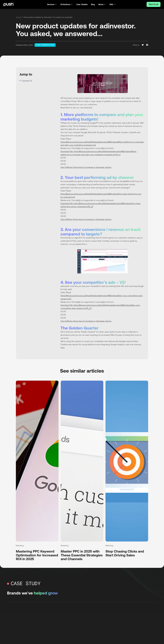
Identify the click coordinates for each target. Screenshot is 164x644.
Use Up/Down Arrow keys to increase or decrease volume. (86, 167)
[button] (52, 4)
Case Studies (82, 4)
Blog (93, 4)
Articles (19, 17)
